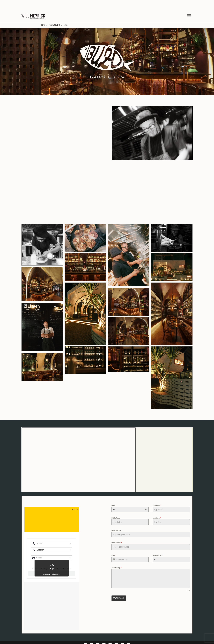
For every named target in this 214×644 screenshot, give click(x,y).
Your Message (116, 557)
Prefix (113, 494)
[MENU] (189, 5)
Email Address (117, 519)
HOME (43, 14)
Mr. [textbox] (114, 499)
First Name (157, 494)
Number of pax (158, 544)
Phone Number (117, 532)
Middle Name (116, 507)
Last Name (157, 507)
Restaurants (54, 14)
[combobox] (130, 499)
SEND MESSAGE (119, 587)
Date (114, 544)
